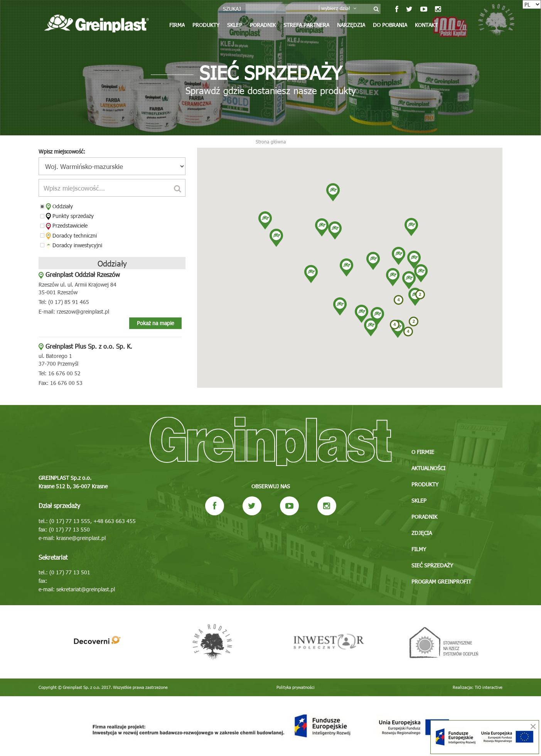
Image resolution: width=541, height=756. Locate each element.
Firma (177, 25)
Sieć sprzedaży (432, 565)
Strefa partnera (306, 25)
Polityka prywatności (296, 687)
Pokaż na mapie (155, 323)
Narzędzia (351, 25)
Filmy (419, 549)
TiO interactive (489, 687)
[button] (362, 314)
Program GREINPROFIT (441, 581)
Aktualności (428, 468)
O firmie (423, 452)
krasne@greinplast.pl (81, 538)
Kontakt (426, 25)
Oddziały (59, 206)
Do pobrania (390, 25)
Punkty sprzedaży (70, 216)
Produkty (206, 25)
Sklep (235, 25)
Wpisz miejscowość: (62, 151)
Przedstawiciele (67, 226)
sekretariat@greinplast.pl (86, 589)
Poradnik (263, 25)
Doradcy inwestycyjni (74, 245)
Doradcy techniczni (71, 236)
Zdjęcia (422, 533)
